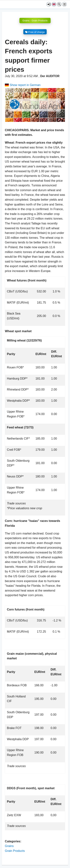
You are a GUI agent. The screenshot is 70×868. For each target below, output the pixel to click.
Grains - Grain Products (35, 21)
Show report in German (23, 85)
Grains (9, 846)
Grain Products (15, 851)
